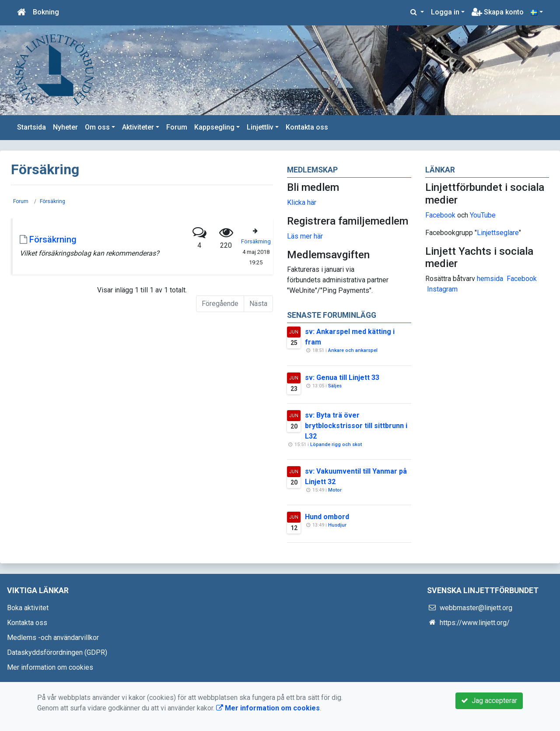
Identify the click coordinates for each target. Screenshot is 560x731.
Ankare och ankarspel (353, 350)
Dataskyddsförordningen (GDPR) (57, 652)
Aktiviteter (138, 127)
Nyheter (65, 127)
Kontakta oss (307, 127)
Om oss (97, 127)
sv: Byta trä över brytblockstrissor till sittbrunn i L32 (356, 426)
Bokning (46, 12)
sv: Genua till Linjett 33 (342, 378)
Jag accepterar (489, 701)
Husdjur (337, 525)
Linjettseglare (498, 233)
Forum (177, 127)
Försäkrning (53, 239)
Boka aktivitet (28, 608)
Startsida (31, 127)
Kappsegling (214, 127)
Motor (335, 490)
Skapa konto (498, 12)
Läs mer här (305, 236)
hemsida (490, 279)
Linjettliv (260, 127)
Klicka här (302, 202)
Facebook (440, 215)
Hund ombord (327, 517)
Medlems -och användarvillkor (53, 638)
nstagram (443, 289)
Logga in (445, 12)
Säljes (335, 386)
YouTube (483, 215)
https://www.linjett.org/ (475, 623)
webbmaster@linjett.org (476, 608)
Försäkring (52, 201)
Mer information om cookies (50, 667)
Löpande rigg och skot (336, 445)
